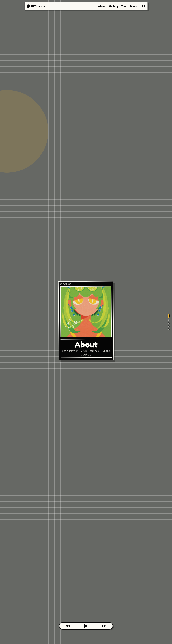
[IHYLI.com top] (36, 6)
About (102, 6)
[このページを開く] (86, 626)
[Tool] (169, 323)
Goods (134, 6)
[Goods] (169, 326)
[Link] (169, 329)
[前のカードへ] (68, 626)
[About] (169, 316)
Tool (124, 6)
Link (143, 6)
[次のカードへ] (104, 626)
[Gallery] (169, 320)
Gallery (114, 6)
